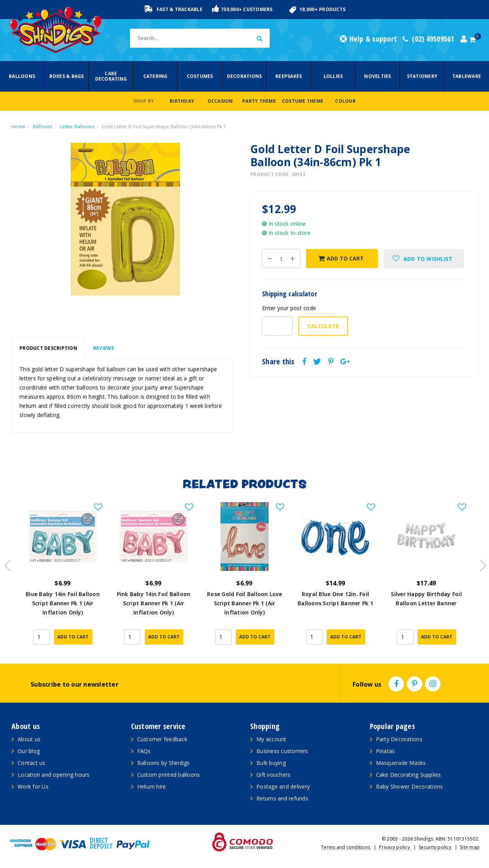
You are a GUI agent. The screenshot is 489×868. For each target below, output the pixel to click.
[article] (63, 575)
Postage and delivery (283, 786)
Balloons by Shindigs (164, 763)
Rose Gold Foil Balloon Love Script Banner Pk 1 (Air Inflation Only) (244, 603)
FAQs (144, 751)
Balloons (22, 76)
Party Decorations (399, 739)
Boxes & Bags (67, 76)
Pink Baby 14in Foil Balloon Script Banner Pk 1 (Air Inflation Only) (154, 603)
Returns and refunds (282, 798)
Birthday (182, 101)
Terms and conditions (346, 847)
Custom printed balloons (169, 775)
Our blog (29, 751)
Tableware (467, 76)
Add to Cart (341, 258)
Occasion (220, 101)
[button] (424, 259)
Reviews (104, 348)
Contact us (32, 763)
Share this (278, 362)
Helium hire (152, 786)
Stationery (422, 76)
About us (29, 739)
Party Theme (259, 101)
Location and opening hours (54, 775)
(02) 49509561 (429, 39)
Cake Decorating (111, 76)
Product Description (48, 348)
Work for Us (33, 786)
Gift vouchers (273, 775)
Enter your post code (289, 308)
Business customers (282, 751)
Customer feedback (162, 739)
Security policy (436, 847)
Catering (155, 76)
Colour (345, 101)
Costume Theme (303, 101)
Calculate (323, 326)
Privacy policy (395, 847)
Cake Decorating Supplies (409, 775)
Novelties (377, 76)
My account (271, 739)
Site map (470, 847)
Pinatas (385, 751)
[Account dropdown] (464, 39)
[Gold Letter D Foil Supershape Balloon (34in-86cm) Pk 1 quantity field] (281, 259)
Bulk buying (271, 763)
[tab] (48, 348)
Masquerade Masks (401, 763)
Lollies (333, 76)
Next (479, 563)
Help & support (368, 39)
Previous (6, 563)
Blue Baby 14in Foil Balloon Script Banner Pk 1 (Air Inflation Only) (63, 603)
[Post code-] (277, 326)
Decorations (244, 76)
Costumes (200, 76)
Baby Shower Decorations (410, 786)
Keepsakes (289, 76)
